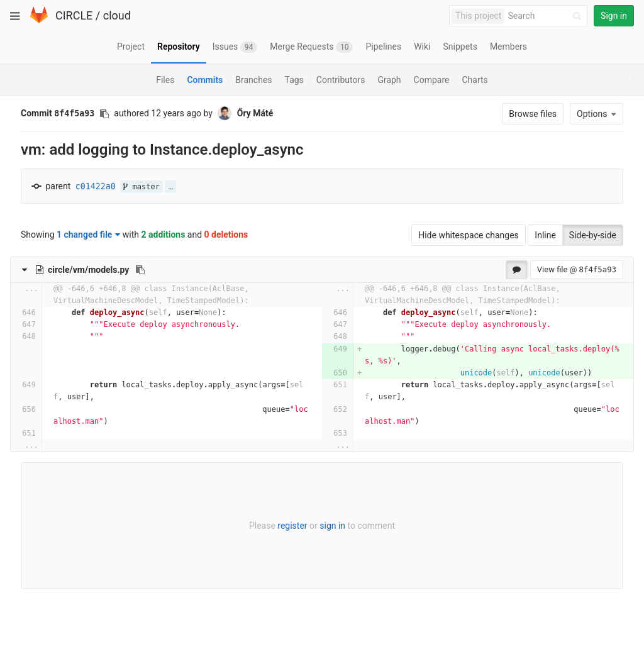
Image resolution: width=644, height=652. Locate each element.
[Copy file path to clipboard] (140, 270)
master (142, 187)
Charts (475, 80)
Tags (294, 80)
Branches (253, 80)
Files (165, 80)
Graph (389, 80)
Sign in (614, 16)
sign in (332, 526)
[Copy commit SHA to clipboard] (104, 114)
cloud (117, 15)
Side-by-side (593, 235)
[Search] (547, 16)
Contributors (341, 80)
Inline (545, 235)
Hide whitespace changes (469, 235)
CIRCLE (74, 15)
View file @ (577, 269)
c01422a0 (96, 186)
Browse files (533, 114)
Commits (205, 80)
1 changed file (88, 235)
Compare (432, 80)
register (292, 526)
